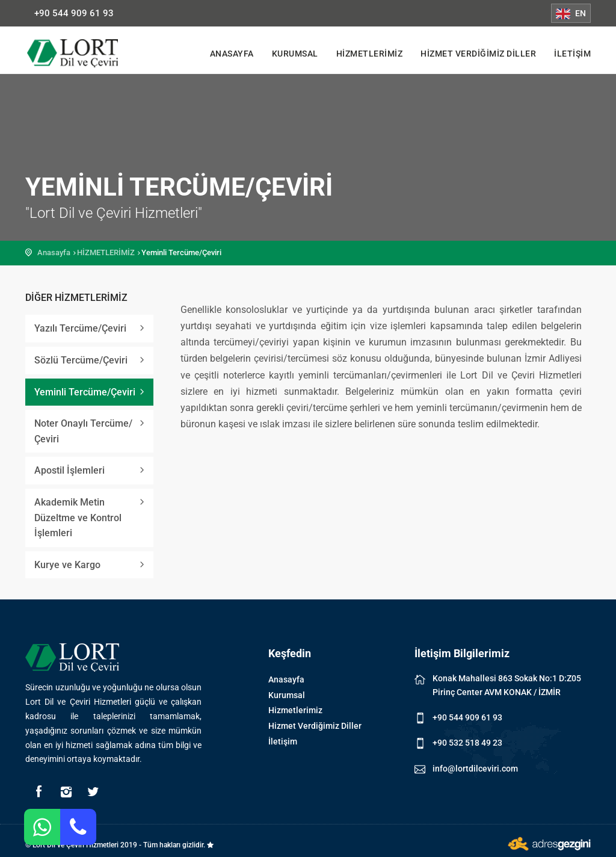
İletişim (572, 54)
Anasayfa (232, 54)
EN (571, 14)
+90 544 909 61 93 (74, 13)
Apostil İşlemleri (69, 470)
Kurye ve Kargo (67, 565)
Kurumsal (295, 54)
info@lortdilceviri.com (475, 769)
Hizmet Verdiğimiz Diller (478, 54)
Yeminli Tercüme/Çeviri (85, 392)
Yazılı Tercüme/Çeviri (80, 328)
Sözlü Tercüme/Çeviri (81, 360)
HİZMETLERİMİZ (106, 252)
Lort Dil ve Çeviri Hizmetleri (82, 53)
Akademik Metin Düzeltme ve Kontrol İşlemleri (78, 518)
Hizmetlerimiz (370, 54)
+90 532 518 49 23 (467, 743)
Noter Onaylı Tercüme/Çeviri (83, 431)
